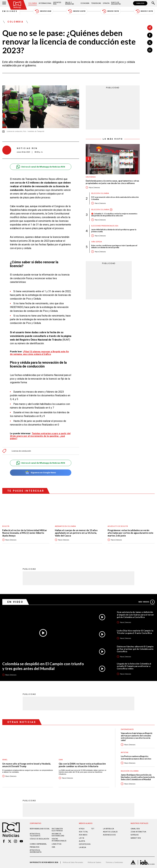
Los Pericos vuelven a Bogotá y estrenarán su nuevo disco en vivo (136, 757)
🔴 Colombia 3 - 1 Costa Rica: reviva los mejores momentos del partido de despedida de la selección (114, 215)
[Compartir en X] (150, 43)
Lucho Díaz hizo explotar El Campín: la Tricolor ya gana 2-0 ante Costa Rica (135, 632)
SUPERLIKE (135, 835)
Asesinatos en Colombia (65, 526)
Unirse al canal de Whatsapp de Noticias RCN (41, 167)
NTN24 (82, 829)
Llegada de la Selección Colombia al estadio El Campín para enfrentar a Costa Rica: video (134, 666)
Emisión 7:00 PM (110, 11)
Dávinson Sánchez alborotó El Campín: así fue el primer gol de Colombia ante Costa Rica (135, 649)
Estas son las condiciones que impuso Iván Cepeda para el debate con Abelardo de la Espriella (114, 246)
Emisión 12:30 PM (77, 11)
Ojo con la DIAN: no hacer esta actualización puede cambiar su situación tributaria (82, 765)
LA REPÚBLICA (108, 829)
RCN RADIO (83, 835)
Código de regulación (39, 839)
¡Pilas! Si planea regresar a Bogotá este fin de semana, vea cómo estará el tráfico (39, 353)
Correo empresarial (38, 844)
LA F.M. (82, 838)
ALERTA (82, 841)
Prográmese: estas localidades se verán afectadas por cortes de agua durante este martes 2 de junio (130, 533)
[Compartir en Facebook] (150, 35)
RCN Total (83, 832)
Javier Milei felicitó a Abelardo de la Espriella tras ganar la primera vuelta (114, 231)
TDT (93, 829)
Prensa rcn (34, 847)
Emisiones (10, 11)
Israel (5, 760)
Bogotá (6, 526)
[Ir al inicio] (17, 5)
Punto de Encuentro (116, 3)
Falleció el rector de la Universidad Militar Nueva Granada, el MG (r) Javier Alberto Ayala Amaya (25, 533)
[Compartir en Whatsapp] (150, 50)
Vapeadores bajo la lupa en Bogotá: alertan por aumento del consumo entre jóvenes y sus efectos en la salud (137, 737)
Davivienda (91, 177)
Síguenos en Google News (41, 473)
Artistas (124, 753)
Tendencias (96, 3)
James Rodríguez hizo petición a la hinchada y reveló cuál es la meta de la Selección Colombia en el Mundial (138, 777)
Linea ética (56, 844)
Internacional (45, 3)
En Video (15, 602)
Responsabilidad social (40, 829)
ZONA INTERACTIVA (138, 832)
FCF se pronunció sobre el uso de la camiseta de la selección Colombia (115, 198)
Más (147, 602)
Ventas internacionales (59, 840)
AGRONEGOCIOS (109, 835)
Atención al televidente (35, 835)
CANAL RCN (140, 3)
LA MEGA (82, 847)
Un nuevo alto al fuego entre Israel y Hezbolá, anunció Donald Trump (27, 765)
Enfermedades (127, 729)
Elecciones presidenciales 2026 (105, 226)
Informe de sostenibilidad (58, 835)
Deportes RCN (57, 3)
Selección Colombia (100, 193)
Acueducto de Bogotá (118, 526)
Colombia (33, 3)
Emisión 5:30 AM (43, 11)
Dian (61, 760)
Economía (85, 3)
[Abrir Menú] (4, 3)
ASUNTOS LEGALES (110, 832)
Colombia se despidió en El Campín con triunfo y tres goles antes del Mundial (43, 666)
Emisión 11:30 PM (144, 11)
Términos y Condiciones (114, 862)
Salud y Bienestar (70, 3)
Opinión (106, 3)
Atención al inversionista (36, 851)
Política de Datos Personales (73, 862)
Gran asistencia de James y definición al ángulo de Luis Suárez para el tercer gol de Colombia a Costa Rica (135, 615)
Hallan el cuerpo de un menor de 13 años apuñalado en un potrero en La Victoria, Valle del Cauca (76, 533)
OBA (53, 847)
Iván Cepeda (97, 242)
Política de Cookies (94, 862)
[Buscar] (153, 3)
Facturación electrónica (57, 830)
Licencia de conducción (21, 451)
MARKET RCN (136, 838)
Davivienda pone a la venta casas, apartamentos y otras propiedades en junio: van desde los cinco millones (112, 182)
